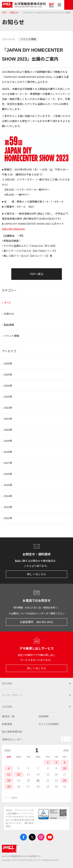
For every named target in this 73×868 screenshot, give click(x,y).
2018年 (8, 452)
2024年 (8, 386)
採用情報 (44, 716)
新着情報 (7, 724)
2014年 (8, 496)
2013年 (8, 507)
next (69, 739)
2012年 (8, 518)
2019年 (8, 441)
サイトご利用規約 (49, 724)
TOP (4, 13)
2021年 (8, 419)
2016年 (8, 474)
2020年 (8, 430)
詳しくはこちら (37, 574)
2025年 (8, 375)
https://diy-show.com (13, 229)
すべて (7, 303)
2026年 (8, 364)
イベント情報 (11, 336)
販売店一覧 (8, 716)
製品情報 (9, 325)
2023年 (8, 397)
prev (64, 739)
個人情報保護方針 (12, 732)
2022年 (8, 408)
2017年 (8, 463)
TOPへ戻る (36, 274)
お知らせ (14, 13)
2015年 (8, 485)
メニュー (59, 5)
